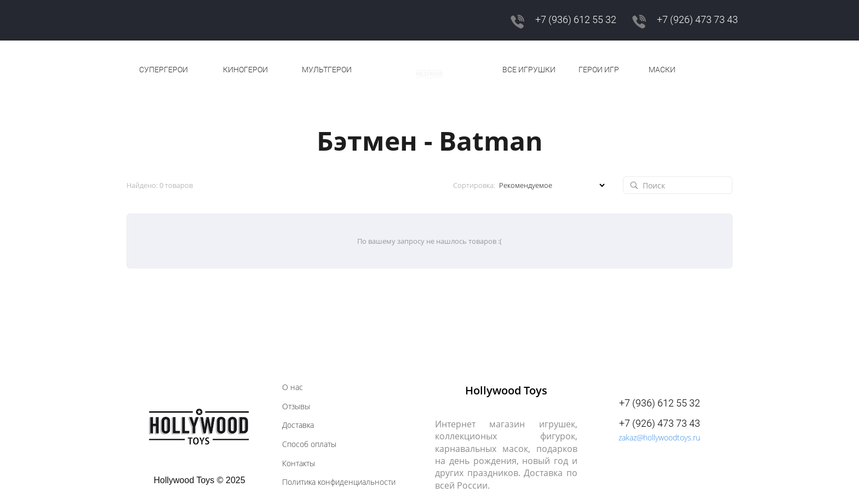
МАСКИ (662, 70)
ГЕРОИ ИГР (599, 70)
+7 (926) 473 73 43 (697, 20)
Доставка (298, 425)
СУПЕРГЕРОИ (164, 70)
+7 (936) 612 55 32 (576, 20)
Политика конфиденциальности (339, 482)
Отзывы (296, 406)
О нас (293, 387)
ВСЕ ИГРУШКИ (529, 70)
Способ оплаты (309, 444)
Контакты (299, 463)
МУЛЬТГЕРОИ (327, 70)
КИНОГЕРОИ (245, 70)
